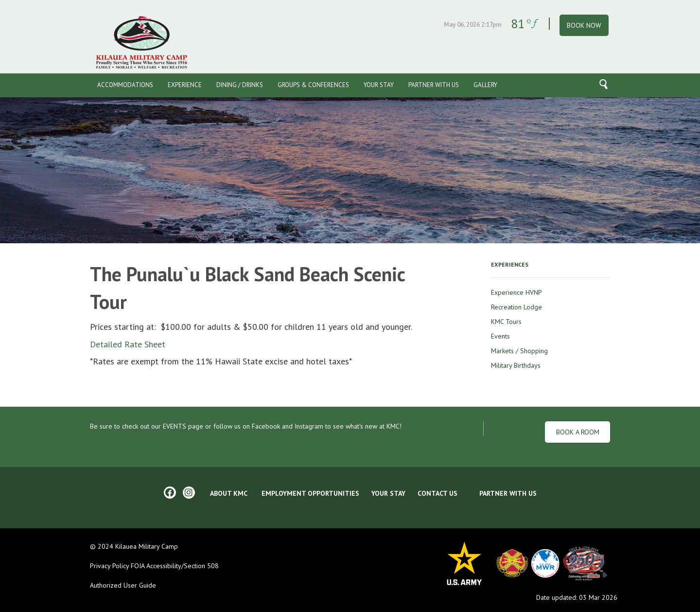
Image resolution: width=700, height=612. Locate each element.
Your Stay (379, 85)
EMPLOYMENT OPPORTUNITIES (310, 493)
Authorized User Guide (123, 585)
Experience (185, 85)
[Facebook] (170, 493)
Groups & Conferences (313, 85)
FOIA (137, 566)
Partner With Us (434, 85)
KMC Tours (506, 322)
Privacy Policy (109, 566)
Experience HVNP (516, 292)
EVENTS (175, 426)
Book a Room (578, 432)
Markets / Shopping (519, 351)
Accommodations (125, 85)
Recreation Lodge (516, 307)
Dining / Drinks (240, 85)
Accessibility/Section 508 (183, 566)
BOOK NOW (584, 25)
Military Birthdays (516, 365)
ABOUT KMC (229, 493)
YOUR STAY (388, 493)
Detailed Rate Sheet (128, 344)
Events (500, 336)
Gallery (485, 85)
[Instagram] (189, 493)
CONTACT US (437, 493)
